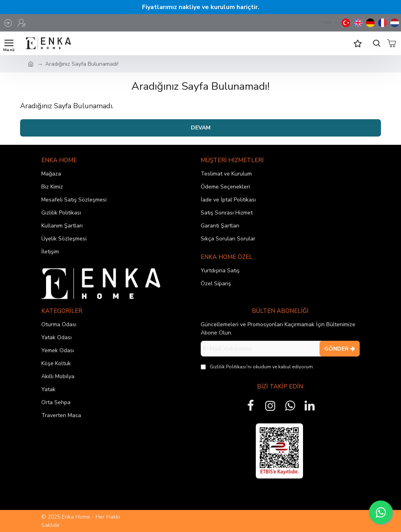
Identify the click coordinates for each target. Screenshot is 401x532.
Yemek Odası (58, 350)
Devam (201, 128)
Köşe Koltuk (56, 363)
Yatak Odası (56, 337)
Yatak (48, 389)
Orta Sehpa (56, 402)
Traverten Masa (61, 415)
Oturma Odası (59, 324)
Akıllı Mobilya (58, 376)
